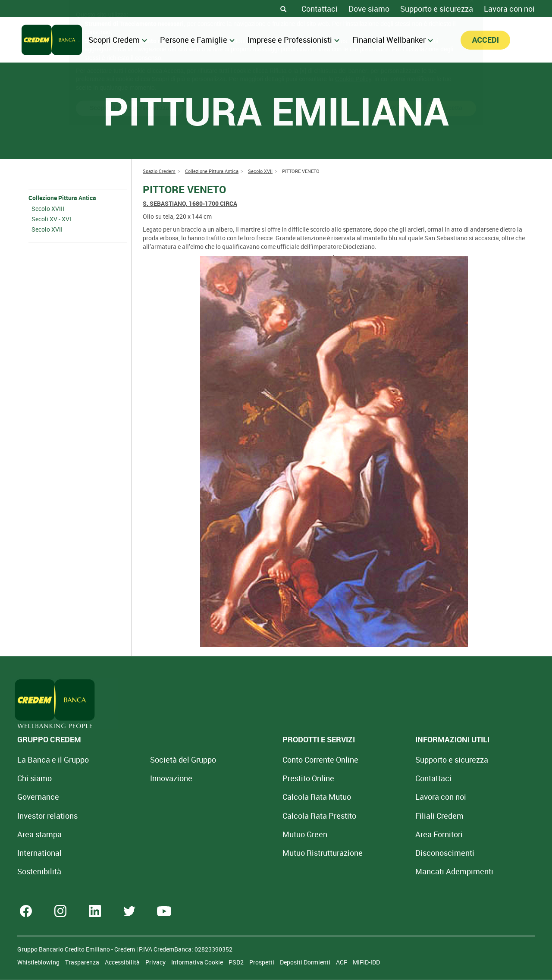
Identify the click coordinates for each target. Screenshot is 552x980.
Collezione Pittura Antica (62, 198)
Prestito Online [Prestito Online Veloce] (255, 778)
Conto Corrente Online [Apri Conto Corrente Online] (267, 760)
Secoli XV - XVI (51, 219)
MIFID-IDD (366, 962)
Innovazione (144, 778)
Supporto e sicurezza (437, 9)
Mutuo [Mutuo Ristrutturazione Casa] (270, 853)
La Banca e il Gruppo (53, 760)
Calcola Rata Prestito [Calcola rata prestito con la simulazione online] (266, 816)
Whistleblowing (39, 962)
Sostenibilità (39, 871)
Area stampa (39, 834)
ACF (342, 962)
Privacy (156, 962)
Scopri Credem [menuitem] (118, 40)
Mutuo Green (252, 834)
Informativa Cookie (198, 962)
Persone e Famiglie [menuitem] (197, 40)
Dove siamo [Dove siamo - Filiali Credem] (369, 9)
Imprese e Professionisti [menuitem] (293, 40)
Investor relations (47, 816)
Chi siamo (34, 778)
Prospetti (262, 962)
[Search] (283, 9)
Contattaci (320, 9)
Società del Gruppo (156, 760)
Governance (38, 797)
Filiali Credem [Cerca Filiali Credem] (360, 816)
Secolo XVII (47, 229)
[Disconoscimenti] (365, 853)
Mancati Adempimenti (375, 871)
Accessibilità (123, 962)
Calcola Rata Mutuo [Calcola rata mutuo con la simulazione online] (264, 797)
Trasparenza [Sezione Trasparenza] (83, 962)
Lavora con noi (509, 9)
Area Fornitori (359, 834)
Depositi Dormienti (306, 962)
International (39, 853)
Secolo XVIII (48, 209)
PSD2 (237, 962)
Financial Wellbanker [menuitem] (393, 40)
